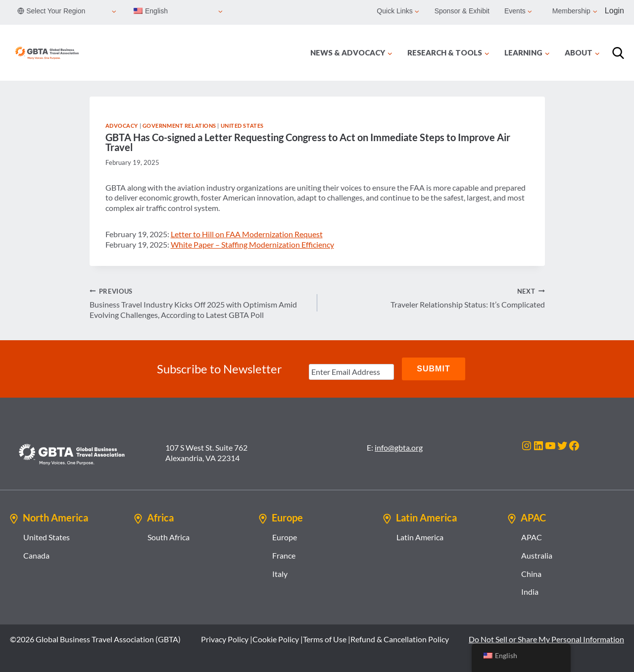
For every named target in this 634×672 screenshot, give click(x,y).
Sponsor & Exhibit (462, 11)
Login (614, 11)
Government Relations (179, 126)
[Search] (618, 53)
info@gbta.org (399, 447)
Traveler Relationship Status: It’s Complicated (435, 298)
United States (242, 126)
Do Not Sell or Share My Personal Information (546, 639)
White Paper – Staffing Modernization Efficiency (252, 244)
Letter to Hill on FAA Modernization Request (247, 234)
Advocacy (122, 126)
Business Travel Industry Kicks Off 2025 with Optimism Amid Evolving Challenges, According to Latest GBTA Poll (199, 303)
